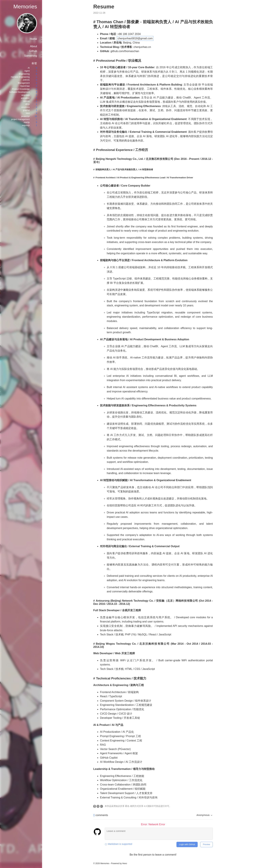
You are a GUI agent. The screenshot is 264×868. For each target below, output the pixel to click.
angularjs (26, 95)
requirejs (26, 125)
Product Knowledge (21, 89)
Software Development (19, 92)
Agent (27, 71)
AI (29, 68)
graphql (26, 110)
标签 (34, 63)
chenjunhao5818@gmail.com (135, 38)
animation (25, 98)
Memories (25, 7)
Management (24, 83)
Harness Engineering (20, 77)
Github (33, 51)
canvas (26, 101)
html (28, 113)
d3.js (28, 104)
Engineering (24, 74)
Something (31, 56)
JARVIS (26, 80)
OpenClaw (25, 86)
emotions (26, 107)
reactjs (27, 122)
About (34, 46)
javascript (25, 116)
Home (33, 39)
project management (20, 119)
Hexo (125, 863)
